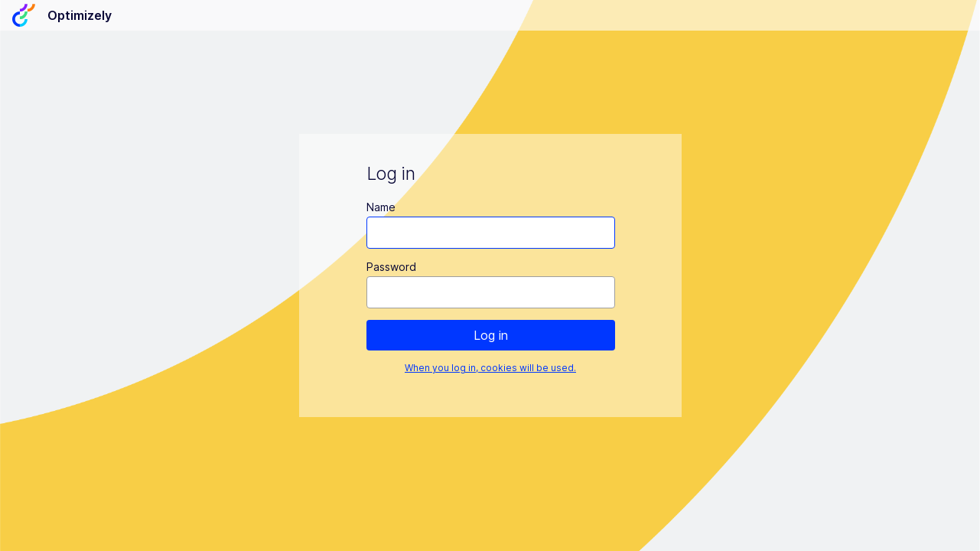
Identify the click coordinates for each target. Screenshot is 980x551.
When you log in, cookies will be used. (490, 368)
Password (391, 267)
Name (380, 207)
